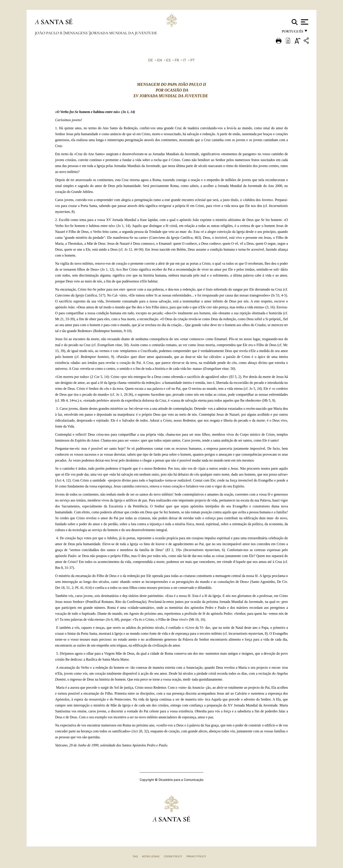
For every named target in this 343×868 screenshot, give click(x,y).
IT (185, 60)
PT (193, 60)
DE (151, 60)
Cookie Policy (173, 856)
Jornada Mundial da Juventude (123, 33)
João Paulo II (49, 33)
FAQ (135, 856)
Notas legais (151, 856)
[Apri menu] (304, 22)
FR (177, 60)
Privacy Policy (196, 856)
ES (168, 60)
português (292, 32)
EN (160, 60)
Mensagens (77, 33)
